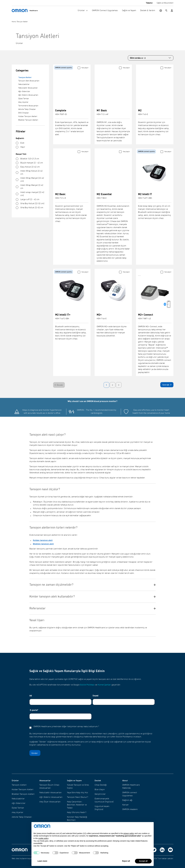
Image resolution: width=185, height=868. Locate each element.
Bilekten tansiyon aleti (43, 544)
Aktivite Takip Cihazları (27, 109)
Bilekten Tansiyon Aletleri (28, 120)
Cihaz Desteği (101, 785)
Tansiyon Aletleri (22, 22)
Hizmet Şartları (104, 685)
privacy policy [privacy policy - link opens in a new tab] (129, 833)
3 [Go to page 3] (119, 385)
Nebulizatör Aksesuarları (28, 88)
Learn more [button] (42, 861)
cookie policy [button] (43, 838)
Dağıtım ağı (127, 800)
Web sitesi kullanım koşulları (23, 859)
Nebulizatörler (24, 84)
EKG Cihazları (24, 113)
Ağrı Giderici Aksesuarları (28, 95)
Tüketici (149, 3)
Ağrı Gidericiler (24, 91)
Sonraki (167, 385)
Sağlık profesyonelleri (165, 3)
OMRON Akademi (130, 809)
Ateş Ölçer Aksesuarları (50, 802)
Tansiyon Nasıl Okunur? (78, 797)
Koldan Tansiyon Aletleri (28, 116)
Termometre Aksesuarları (28, 106)
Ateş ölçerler (23, 102)
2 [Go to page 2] (112, 385)
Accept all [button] (143, 861)
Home (14, 22)
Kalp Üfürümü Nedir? (77, 813)
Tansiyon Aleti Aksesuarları (29, 81)
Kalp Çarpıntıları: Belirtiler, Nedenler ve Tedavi (77, 805)
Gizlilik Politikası (87, 685)
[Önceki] (59, 385)
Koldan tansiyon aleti (43, 540)
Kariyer (125, 805)
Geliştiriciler (100, 794)
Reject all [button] (126, 861)
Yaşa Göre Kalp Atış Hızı (77, 793)
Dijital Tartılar (24, 99)
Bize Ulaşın (100, 790)
